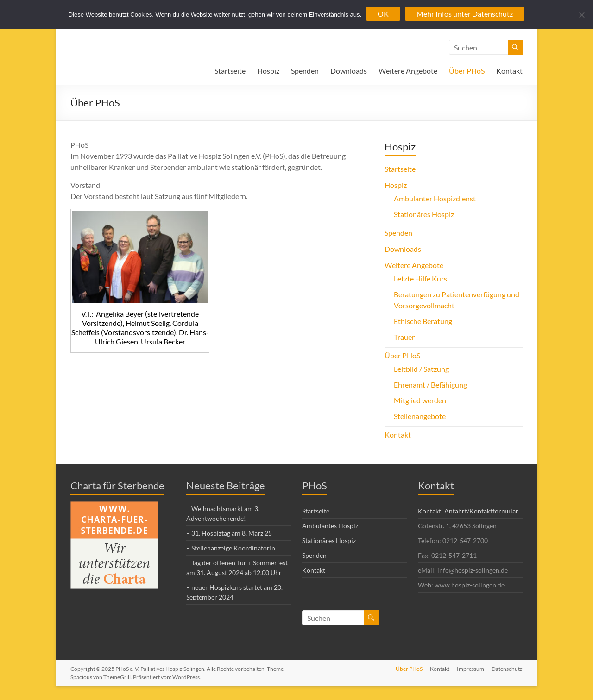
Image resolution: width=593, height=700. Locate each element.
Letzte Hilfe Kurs (420, 278)
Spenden (305, 71)
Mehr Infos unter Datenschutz (465, 14)
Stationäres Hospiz (424, 214)
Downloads (349, 71)
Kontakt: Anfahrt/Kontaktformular (468, 511)
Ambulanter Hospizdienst (435, 198)
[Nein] (581, 15)
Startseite (230, 71)
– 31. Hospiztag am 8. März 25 (229, 533)
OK (383, 14)
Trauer (404, 337)
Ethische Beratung (423, 321)
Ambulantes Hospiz (330, 526)
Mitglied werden (420, 400)
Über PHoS (467, 71)
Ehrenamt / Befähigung (430, 384)
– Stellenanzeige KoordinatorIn (231, 548)
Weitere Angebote (408, 71)
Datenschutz (507, 669)
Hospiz (268, 71)
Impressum (470, 669)
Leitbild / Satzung (421, 369)
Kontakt (509, 71)
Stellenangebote (420, 416)
